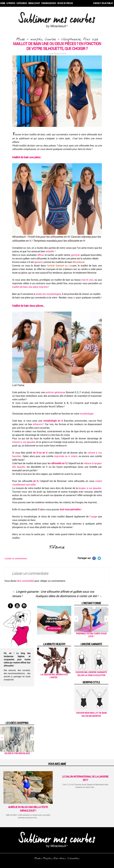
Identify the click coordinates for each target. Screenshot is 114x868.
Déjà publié (107, 3)
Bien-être (59, 858)
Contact (97, 3)
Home (3, 3)
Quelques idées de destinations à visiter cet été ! (69, 596)
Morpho (47, 858)
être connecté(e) (25, 581)
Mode (37, 858)
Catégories (22, 3)
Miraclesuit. (79, 262)
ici (74, 298)
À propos (11, 3)
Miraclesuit (34, 3)
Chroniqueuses (49, 3)
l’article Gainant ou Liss (59, 266)
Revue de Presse (65, 3)
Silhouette (72, 858)
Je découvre (54, 629)
